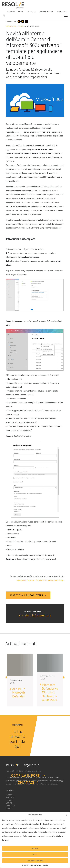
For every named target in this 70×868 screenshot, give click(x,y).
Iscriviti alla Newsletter (28, 595)
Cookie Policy (26, 865)
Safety (9, 808)
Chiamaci (28, 782)
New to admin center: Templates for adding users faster (40, 580)
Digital (21, 26)
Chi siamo (11, 11)
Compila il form (28, 775)
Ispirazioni (11, 26)
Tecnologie (31, 11)
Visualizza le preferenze (35, 861)
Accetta (35, 848)
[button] (67, 815)
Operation (11, 805)
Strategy (10, 797)
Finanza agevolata (46, 11)
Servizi (21, 11)
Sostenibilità (61, 11)
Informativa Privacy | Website (40, 865)
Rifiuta (35, 855)
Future (9, 800)
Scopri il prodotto (34, 611)
